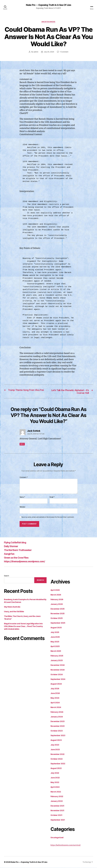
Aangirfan (9, 554)
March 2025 (56, 651)
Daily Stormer (12, 547)
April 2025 (55, 647)
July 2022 (55, 773)
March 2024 (56, 708)
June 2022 (55, 778)
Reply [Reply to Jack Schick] (22, 444)
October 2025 (57, 618)
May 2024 (55, 698)
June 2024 (55, 694)
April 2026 (55, 590)
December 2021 (57, 806)
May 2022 (55, 783)
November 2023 (58, 726)
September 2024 (58, 679)
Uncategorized (48, 22)
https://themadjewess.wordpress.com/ (26, 562)
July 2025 (55, 633)
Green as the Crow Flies (17, 558)
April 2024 (55, 703)
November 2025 (58, 614)
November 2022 (58, 754)
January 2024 (57, 717)
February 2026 (57, 600)
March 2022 (56, 792)
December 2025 (58, 609)
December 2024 (58, 665)
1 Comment (64, 52)
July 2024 (55, 689)
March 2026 (56, 595)
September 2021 (58, 820)
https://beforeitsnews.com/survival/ (66, 845)
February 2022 (57, 797)
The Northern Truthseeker (19, 550)
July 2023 (55, 745)
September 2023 (58, 736)
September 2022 (58, 764)
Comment (24, 478)
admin (36, 52)
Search (6, 576)
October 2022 (57, 759)
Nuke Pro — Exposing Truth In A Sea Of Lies (29, 862)
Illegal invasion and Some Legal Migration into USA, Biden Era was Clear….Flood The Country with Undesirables (23, 627)
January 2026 (57, 604)
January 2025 (57, 661)
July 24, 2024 (49, 52)
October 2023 (57, 731)
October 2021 (56, 815)
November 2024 (58, 670)
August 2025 (56, 628)
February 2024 (57, 712)
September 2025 (58, 623)
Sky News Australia (12, 607)
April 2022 (55, 787)
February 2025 (57, 656)
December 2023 (58, 722)
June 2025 (55, 637)
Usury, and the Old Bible (14, 612)
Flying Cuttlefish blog (16, 543)
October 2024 (57, 675)
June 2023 (55, 750)
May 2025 (55, 642)
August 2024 (56, 684)
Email (52, 497)
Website (22, 507)
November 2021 (57, 811)
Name (22, 497)
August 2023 (56, 740)
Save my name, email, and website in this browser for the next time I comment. (48, 517)
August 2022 (56, 769)
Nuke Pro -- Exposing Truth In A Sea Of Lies (48, 5)
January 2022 (57, 801)
